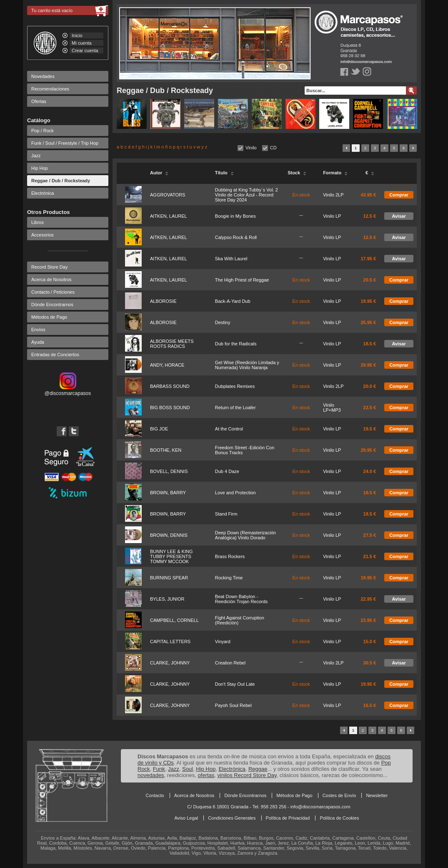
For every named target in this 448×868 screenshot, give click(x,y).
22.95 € (368, 599)
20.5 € (370, 280)
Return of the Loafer (235, 408)
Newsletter (377, 795)
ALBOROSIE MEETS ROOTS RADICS (172, 344)
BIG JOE (159, 429)
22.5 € (370, 408)
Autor (159, 173)
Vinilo (251, 148)
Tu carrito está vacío (52, 10)
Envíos (38, 330)
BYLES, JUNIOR (167, 599)
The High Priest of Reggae (242, 280)
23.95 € (368, 620)
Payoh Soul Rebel (233, 705)
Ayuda (38, 342)
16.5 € (370, 705)
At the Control (229, 429)
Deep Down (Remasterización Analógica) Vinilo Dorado (245, 535)
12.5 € (370, 216)
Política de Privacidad (288, 818)
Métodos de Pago (49, 317)
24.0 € (370, 471)
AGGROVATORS (168, 195)
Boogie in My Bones (235, 216)
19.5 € (370, 429)
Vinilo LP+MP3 (332, 408)
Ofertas (39, 101)
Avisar (399, 216)
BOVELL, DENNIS (169, 471)
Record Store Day (49, 267)
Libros (38, 222)
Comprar (399, 195)
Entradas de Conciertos (55, 355)
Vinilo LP (332, 216)
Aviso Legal (186, 818)
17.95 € (368, 259)
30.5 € (370, 663)
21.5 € (370, 556)
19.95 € (368, 301)
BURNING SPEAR (169, 578)
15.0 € (370, 642)
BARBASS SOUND (170, 386)
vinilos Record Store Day (247, 775)
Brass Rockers (230, 556)
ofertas (206, 775)
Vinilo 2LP (333, 195)
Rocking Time (229, 578)
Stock (297, 173)
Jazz (36, 156)
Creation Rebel (230, 663)
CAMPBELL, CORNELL (174, 620)
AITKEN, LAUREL (169, 216)
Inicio (77, 35)
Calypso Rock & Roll (236, 237)
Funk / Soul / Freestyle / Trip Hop (65, 143)
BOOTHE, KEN (166, 450)
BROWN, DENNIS (169, 535)
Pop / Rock (43, 131)
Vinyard (223, 642)
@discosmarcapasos (68, 390)
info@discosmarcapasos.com (320, 807)
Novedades (43, 76)
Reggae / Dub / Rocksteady (61, 181)
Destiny (223, 322)
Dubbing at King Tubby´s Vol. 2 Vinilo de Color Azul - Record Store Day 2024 (247, 195)
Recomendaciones (50, 89)
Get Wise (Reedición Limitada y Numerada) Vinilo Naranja (247, 365)
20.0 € (370, 386)
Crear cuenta (85, 50)
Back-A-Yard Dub (233, 301)
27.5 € (370, 535)
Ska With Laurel (231, 259)
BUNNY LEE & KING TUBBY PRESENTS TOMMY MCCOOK (171, 556)
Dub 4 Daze (227, 471)
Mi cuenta (82, 43)
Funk (159, 769)
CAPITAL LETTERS (170, 642)
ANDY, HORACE (167, 365)
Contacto (155, 795)
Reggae (258, 769)
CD (273, 148)
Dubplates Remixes (235, 386)
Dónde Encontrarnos (52, 304)
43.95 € (368, 195)
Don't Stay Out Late (235, 684)
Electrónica (43, 193)
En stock (301, 195)
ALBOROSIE (163, 301)
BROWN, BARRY (168, 493)
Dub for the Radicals (236, 344)
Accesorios (43, 235)
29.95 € (368, 365)
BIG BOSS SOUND (170, 408)
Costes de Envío (339, 795)
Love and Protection (235, 493)
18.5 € (370, 344)
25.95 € (368, 322)
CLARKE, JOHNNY (170, 663)
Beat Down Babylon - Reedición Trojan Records (242, 599)
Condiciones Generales (232, 818)
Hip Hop (40, 168)
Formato (335, 173)
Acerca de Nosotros (51, 279)
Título (224, 173)
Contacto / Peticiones (53, 292)
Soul (188, 769)
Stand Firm (226, 514)
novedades (151, 775)
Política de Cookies (339, 818)
